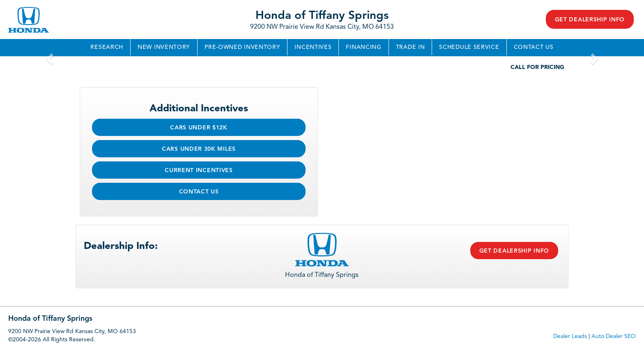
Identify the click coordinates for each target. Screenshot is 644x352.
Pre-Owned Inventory (242, 47)
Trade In (411, 47)
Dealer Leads (570, 336)
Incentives (313, 47)
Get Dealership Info (590, 20)
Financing (363, 47)
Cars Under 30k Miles (199, 149)
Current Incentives (199, 170)
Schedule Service (469, 47)
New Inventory (164, 47)
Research (107, 47)
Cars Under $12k (199, 128)
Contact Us (534, 47)
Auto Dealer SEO (614, 336)
